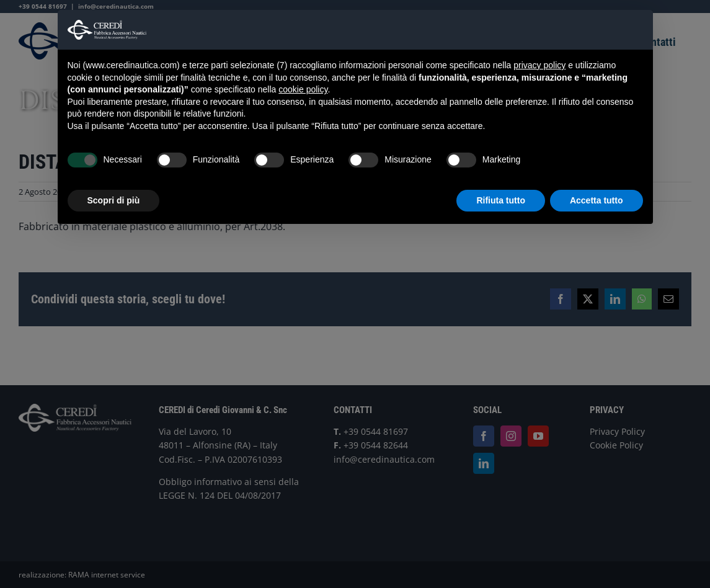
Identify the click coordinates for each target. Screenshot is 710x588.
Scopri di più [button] (114, 200)
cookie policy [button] (303, 89)
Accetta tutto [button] (597, 200)
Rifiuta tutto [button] (501, 200)
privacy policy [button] (539, 65)
